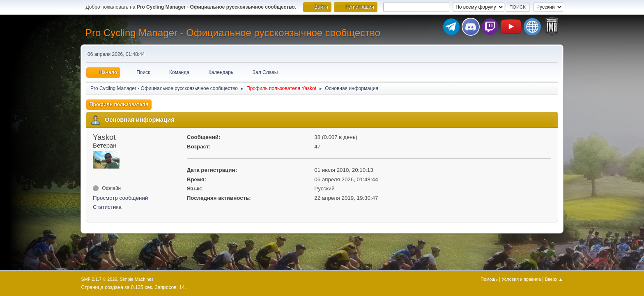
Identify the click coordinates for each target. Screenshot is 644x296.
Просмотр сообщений (120, 198)
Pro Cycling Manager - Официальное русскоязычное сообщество (233, 33)
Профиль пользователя (119, 104)
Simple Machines (137, 279)
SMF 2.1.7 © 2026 (99, 279)
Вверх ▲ (554, 279)
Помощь (489, 279)
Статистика (107, 207)
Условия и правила (521, 279)
